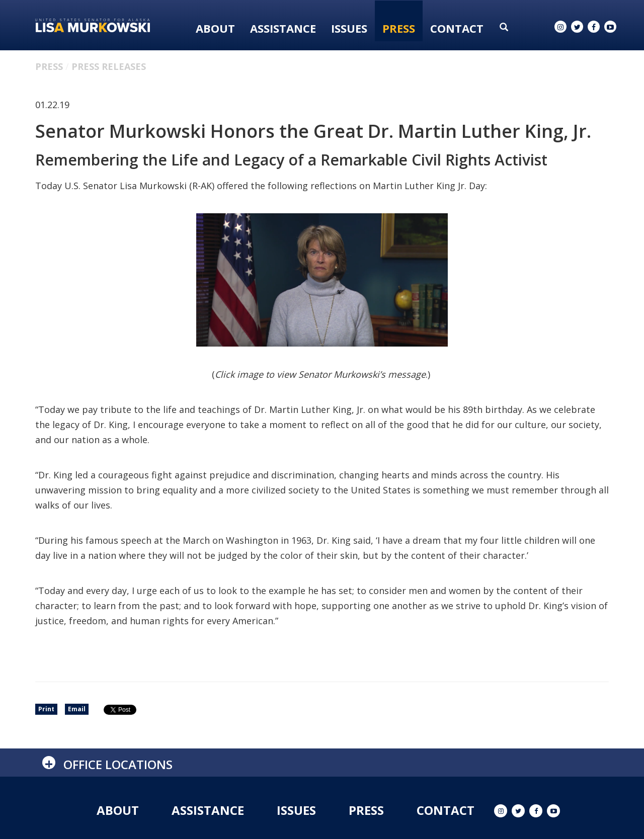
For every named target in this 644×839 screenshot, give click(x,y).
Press (399, 28)
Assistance (283, 28)
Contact (457, 28)
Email (77, 709)
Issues (349, 28)
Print (46, 709)
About (215, 28)
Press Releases (109, 66)
